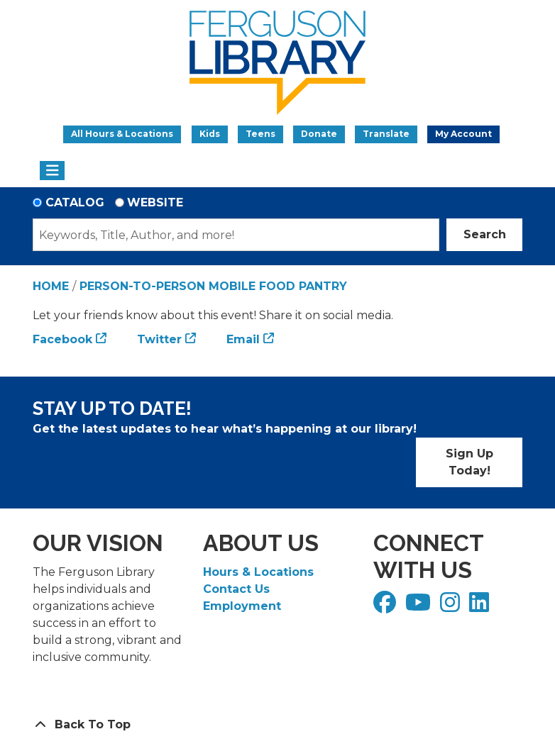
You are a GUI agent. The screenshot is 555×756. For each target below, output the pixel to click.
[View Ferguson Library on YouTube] (420, 607)
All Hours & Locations (122, 134)
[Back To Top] (277, 725)
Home (51, 286)
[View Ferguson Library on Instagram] (452, 607)
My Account (463, 134)
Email (243, 339)
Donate (319, 134)
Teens (260, 134)
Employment (242, 606)
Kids (210, 134)
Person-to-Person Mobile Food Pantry (213, 286)
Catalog (75, 202)
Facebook (62, 339)
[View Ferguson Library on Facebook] (386, 607)
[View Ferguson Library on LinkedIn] (481, 607)
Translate (386, 134)
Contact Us (236, 589)
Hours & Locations (258, 572)
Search (485, 234)
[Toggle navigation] (52, 171)
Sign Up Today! (469, 462)
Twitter (159, 339)
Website (155, 202)
